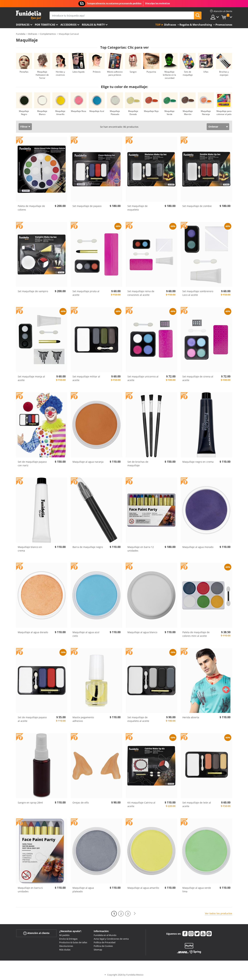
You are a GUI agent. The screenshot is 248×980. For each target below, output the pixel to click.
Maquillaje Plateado (115, 113)
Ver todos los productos (219, 913)
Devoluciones (66, 946)
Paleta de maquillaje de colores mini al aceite (196, 634)
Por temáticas (45, 25)
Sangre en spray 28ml (30, 803)
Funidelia (21, 34)
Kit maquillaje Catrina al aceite (141, 804)
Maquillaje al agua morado (198, 547)
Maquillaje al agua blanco (142, 632)
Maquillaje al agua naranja (88, 462)
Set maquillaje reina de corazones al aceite (141, 293)
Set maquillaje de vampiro (33, 291)
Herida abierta (191, 717)
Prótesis (97, 72)
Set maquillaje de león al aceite (197, 804)
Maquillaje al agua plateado (83, 890)
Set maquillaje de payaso (87, 206)
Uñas (206, 72)
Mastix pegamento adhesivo (83, 719)
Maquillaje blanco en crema (30, 549)
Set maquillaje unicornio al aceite (143, 378)
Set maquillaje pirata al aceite (86, 293)
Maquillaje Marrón (188, 113)
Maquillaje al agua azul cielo (86, 634)
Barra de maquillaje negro (88, 547)
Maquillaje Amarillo (60, 113)
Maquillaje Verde (169, 113)
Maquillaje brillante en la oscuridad (169, 75)
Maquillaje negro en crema (198, 462)
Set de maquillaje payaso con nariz (32, 464)
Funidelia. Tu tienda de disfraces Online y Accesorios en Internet (29, 15)
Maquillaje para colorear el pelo (224, 113)
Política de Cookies (103, 946)
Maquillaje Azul (97, 111)
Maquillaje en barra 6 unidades (30, 890)
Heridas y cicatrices (60, 73)
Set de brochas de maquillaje (138, 464)
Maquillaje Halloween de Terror (42, 75)
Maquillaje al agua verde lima (197, 890)
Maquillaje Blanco (42, 113)
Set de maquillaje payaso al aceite (32, 719)
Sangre (133, 72)
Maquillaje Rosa (79, 111)
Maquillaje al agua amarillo (143, 888)
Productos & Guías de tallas (73, 942)
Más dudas (65, 950)
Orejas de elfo (81, 803)
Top (158, 25)
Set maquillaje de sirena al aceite (198, 378)
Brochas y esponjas (224, 73)
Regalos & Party (93, 25)
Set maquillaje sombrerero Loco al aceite (198, 293)
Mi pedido (64, 935)
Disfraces (23, 25)
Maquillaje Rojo (151, 111)
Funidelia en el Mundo (105, 935)
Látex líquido (79, 72)
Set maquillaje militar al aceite (86, 378)
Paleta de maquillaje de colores (31, 208)
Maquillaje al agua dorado (33, 632)
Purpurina (151, 72)
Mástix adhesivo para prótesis (115, 73)
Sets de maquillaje (188, 73)
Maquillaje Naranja (206, 113)
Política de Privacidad (105, 942)
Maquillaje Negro (24, 113)
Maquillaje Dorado (133, 113)
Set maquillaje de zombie (197, 206)
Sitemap (98, 950)
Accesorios (68, 25)
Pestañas (24, 72)
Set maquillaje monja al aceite (31, 378)
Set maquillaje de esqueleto (138, 208)
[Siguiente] (135, 914)
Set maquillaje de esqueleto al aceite (138, 719)
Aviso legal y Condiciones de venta (111, 939)
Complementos (48, 34)
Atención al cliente (36, 933)
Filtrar (24, 127)
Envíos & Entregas (68, 939)
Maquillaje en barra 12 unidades (141, 549)
